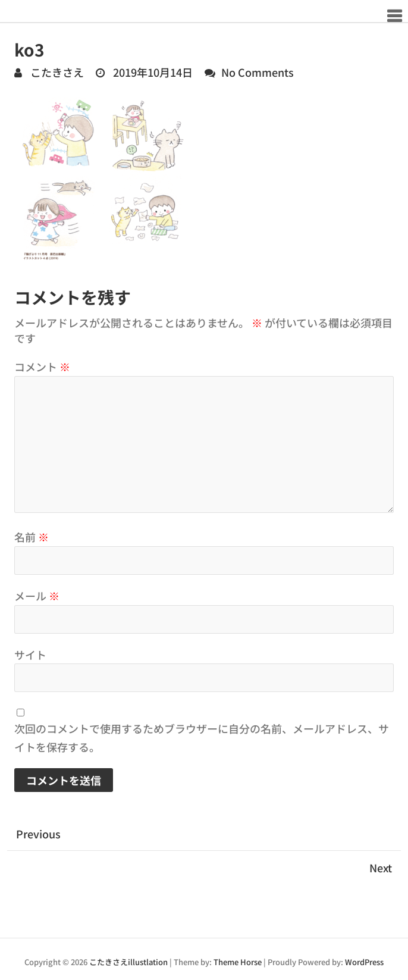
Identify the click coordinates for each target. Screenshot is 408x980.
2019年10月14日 (152, 72)
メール (37, 596)
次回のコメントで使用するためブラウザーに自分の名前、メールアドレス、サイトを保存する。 (202, 738)
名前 (32, 537)
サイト (30, 655)
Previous (38, 834)
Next (381, 868)
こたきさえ (56, 72)
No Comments (258, 72)
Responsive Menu (394, 16)
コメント (42, 367)
